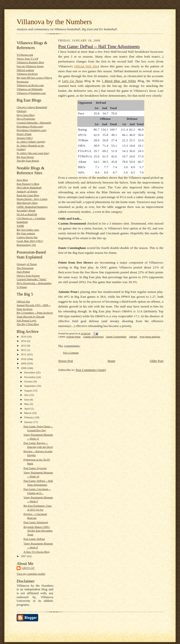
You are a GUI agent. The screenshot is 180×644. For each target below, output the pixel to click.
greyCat (28, 568)
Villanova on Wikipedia (30, 89)
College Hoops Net (27, 237)
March (28, 413)
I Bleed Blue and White (119, 81)
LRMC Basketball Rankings (32, 207)
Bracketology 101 (26, 245)
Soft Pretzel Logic (27, 320)
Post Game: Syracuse (35, 468)
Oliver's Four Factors (28, 276)
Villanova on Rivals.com (30, 85)
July (27, 395)
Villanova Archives (27, 74)
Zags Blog (22, 180)
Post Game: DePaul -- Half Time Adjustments (99, 47)
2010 (24, 359)
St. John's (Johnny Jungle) (31, 142)
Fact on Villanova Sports (30, 66)
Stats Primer (23, 272)
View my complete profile (31, 574)
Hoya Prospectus (26, 119)
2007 (24, 556)
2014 (24, 341)
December (30, 372)
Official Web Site (86, 66)
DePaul (133, 337)
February (29, 417)
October (29, 381)
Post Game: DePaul (34, 539)
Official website (25, 70)
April (27, 409)
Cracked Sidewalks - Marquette (34, 123)
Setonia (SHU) (25, 138)
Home (112, 361)
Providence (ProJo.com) (30, 126)
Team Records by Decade (31, 317)
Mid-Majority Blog (27, 203)
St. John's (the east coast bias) (33, 153)
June (27, 399)
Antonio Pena (73, 337)
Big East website (26, 233)
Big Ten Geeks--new (28, 230)
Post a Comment (71, 353)
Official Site (23, 301)
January (29, 422)
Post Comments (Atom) (91, 370)
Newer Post (66, 361)
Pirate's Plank (24, 134)
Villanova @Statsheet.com (31, 93)
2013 (24, 346)
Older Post (157, 361)
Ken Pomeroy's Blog (28, 184)
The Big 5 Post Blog (28, 324)
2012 (24, 350)
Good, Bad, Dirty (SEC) (30, 241)
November (30, 377)
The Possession (25, 268)
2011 (24, 354)
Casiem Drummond (93, 337)
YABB (20, 226)
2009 (24, 363)
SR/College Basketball (29, 187)
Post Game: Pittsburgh (36, 522)
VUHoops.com (25, 55)
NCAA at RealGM (27, 214)
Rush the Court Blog (28, 195)
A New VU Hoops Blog (37, 552)
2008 (24, 368)
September (30, 386)
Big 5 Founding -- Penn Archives (35, 313)
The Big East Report (28, 161)
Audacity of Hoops (27, 191)
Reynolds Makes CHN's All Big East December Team (38, 531)
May (27, 404)
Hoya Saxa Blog (26, 115)
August (28, 390)
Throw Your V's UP (27, 59)
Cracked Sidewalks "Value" (32, 279)
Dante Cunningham (116, 337)
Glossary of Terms (27, 264)
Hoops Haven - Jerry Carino (32, 199)
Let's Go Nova (72, 81)
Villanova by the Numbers (54, 22)
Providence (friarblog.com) (32, 130)
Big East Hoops (25, 157)
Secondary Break (26, 210)
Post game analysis (150, 337)
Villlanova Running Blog (30, 62)
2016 (24, 337)
